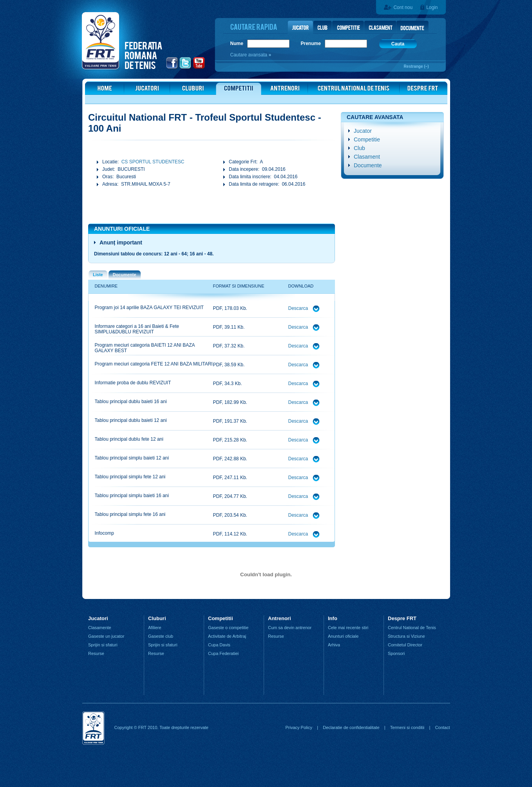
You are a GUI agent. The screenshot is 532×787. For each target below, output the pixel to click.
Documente (368, 165)
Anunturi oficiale (343, 636)
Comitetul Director (405, 645)
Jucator (363, 131)
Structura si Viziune (406, 636)
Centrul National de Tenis (412, 628)
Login (432, 7)
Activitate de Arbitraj (227, 636)
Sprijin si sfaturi (103, 645)
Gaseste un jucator (106, 636)
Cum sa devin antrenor (290, 628)
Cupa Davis (219, 645)
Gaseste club (161, 636)
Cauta (398, 44)
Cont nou (403, 7)
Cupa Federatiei (223, 653)
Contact (443, 727)
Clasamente (100, 628)
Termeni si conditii (407, 727)
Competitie (367, 139)
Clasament (367, 157)
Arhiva (334, 645)
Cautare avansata (250, 55)
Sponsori (396, 653)
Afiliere (155, 628)
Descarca (299, 308)
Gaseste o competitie (228, 628)
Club (359, 148)
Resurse (96, 653)
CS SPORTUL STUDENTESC (153, 162)
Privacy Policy (299, 727)
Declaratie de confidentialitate (351, 727)
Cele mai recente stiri (348, 628)
